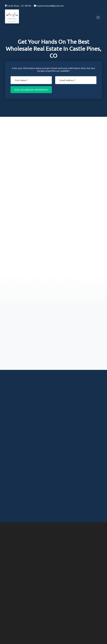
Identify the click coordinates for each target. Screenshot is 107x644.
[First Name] (31, 80)
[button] (19, 16)
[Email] (76, 80)
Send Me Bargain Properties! (31, 90)
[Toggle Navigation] (98, 17)
